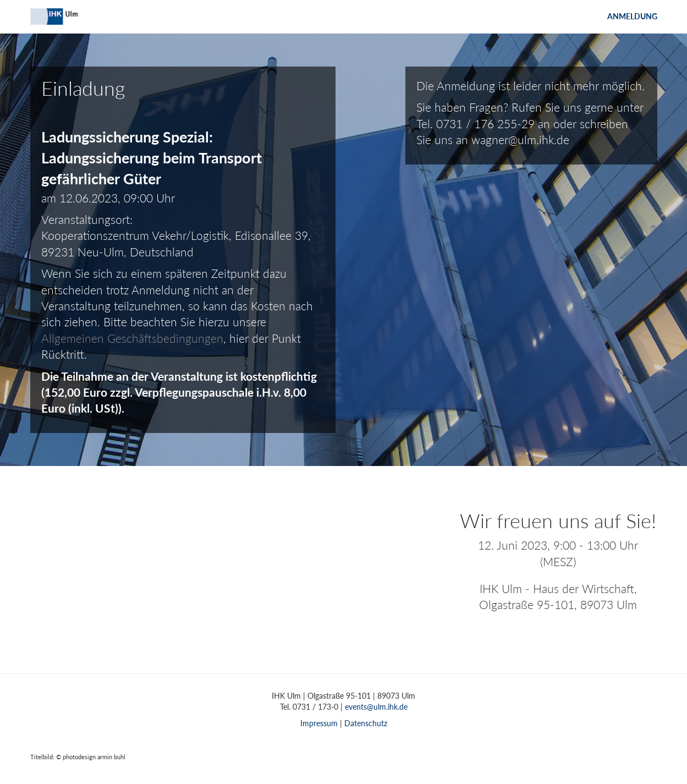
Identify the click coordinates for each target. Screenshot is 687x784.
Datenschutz (366, 723)
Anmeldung (632, 16)
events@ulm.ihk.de (376, 707)
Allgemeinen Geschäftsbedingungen (132, 338)
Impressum (319, 723)
